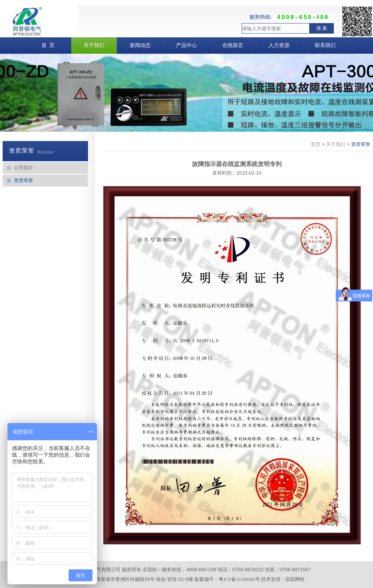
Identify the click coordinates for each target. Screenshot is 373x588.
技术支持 (271, 579)
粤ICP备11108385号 (239, 579)
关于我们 (336, 144)
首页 (316, 144)
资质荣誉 (23, 180)
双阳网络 (295, 579)
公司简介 (23, 168)
